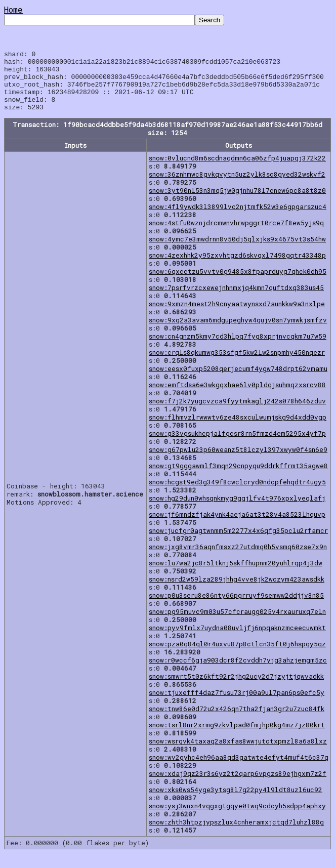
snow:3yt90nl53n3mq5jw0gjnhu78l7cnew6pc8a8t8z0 (237, 202)
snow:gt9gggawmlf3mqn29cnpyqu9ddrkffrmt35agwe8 (238, 478)
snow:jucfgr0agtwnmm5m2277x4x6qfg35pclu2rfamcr (238, 543)
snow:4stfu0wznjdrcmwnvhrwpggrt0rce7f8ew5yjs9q (236, 235)
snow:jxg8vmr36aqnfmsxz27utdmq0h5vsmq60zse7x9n (238, 559)
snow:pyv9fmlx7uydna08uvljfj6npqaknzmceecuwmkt (237, 640)
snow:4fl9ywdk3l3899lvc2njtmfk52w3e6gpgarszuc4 (238, 219)
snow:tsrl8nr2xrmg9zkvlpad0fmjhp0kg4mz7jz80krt (237, 737)
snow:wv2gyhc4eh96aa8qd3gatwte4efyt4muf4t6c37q (239, 769)
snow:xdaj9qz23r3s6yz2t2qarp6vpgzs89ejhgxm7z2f (238, 786)
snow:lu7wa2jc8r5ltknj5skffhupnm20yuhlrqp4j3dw (236, 575)
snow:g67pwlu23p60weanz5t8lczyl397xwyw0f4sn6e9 (238, 462)
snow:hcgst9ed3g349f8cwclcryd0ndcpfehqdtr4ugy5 (237, 494)
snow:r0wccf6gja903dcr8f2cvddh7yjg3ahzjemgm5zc (238, 672)
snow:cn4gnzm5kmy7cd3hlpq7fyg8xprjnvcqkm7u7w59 (238, 348)
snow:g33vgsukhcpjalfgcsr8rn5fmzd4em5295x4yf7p (237, 445)
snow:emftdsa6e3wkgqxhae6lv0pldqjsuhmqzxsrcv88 (237, 397)
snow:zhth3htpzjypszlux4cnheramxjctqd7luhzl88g (236, 834)
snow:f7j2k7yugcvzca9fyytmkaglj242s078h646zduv (237, 413)
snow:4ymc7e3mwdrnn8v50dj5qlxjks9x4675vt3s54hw (237, 251)
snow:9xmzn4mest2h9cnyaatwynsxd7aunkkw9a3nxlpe (237, 316)
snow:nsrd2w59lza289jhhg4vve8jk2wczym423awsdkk (237, 591)
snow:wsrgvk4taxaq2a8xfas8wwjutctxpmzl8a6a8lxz (238, 753)
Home (13, 9)
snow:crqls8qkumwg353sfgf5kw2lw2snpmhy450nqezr (237, 364)
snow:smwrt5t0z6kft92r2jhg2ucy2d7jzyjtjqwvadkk (236, 688)
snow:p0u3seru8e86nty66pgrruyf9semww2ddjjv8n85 (236, 607)
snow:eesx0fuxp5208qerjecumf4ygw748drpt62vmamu (238, 381)
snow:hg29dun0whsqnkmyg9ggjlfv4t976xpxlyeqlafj (237, 510)
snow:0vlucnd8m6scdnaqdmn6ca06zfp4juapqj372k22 (237, 170)
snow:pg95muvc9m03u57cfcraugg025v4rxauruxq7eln (237, 624)
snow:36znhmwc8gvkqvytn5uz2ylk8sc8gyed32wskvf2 (237, 186)
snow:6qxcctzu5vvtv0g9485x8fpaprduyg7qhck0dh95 (238, 283)
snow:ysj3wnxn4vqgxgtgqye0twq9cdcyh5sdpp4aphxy (237, 818)
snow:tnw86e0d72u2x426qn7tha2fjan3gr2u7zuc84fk (237, 721)
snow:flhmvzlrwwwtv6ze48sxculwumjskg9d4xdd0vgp (238, 429)
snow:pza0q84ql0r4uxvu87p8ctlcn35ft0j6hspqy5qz (237, 656)
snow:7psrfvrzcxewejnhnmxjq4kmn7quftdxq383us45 (236, 300)
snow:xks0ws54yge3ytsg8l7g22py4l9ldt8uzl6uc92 (236, 802)
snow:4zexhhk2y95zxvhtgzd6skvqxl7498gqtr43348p (237, 267)
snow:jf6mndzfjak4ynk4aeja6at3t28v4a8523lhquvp (237, 526)
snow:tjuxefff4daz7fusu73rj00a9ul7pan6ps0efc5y (237, 705)
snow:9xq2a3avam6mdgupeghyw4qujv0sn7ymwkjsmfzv (238, 332)
